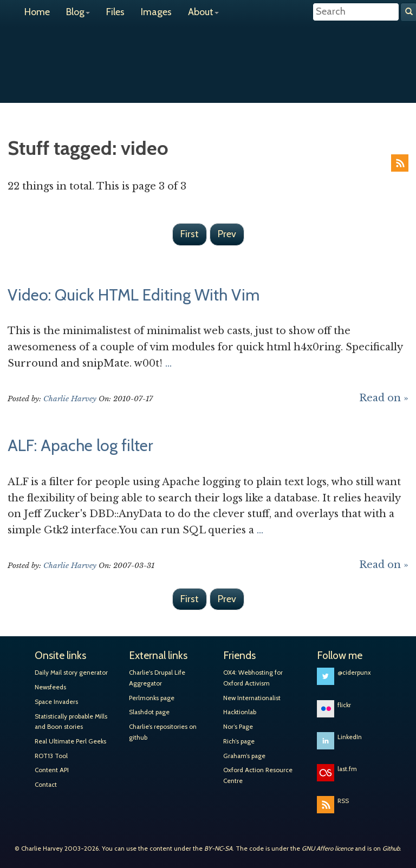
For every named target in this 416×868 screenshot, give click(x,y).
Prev (227, 234)
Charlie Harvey (208, 53)
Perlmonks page (152, 698)
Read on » (384, 398)
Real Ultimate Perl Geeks (70, 741)
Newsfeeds (50, 687)
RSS (400, 163)
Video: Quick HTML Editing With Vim (134, 295)
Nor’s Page (238, 727)
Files (115, 12)
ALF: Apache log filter (80, 445)
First (190, 234)
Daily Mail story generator (71, 673)
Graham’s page (244, 756)
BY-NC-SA (218, 849)
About (203, 12)
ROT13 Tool (51, 756)
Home (37, 12)
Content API (52, 770)
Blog (78, 12)
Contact (46, 785)
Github (391, 849)
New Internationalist (252, 698)
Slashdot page (149, 712)
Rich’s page (239, 741)
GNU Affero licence (327, 849)
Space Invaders (56, 702)
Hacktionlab (240, 712)
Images (156, 12)
